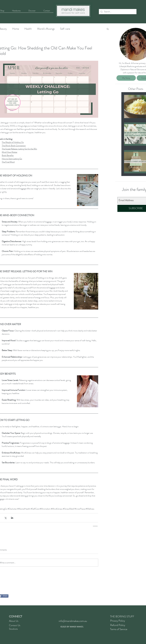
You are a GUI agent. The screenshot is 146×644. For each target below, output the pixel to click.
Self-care (65, 29)
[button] (108, 29)
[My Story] (126, 78)
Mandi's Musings (46, 29)
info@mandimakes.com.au (73, 621)
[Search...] (117, 12)
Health (28, 29)
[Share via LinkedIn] (12, 518)
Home (16, 29)
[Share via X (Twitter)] (5, 518)
